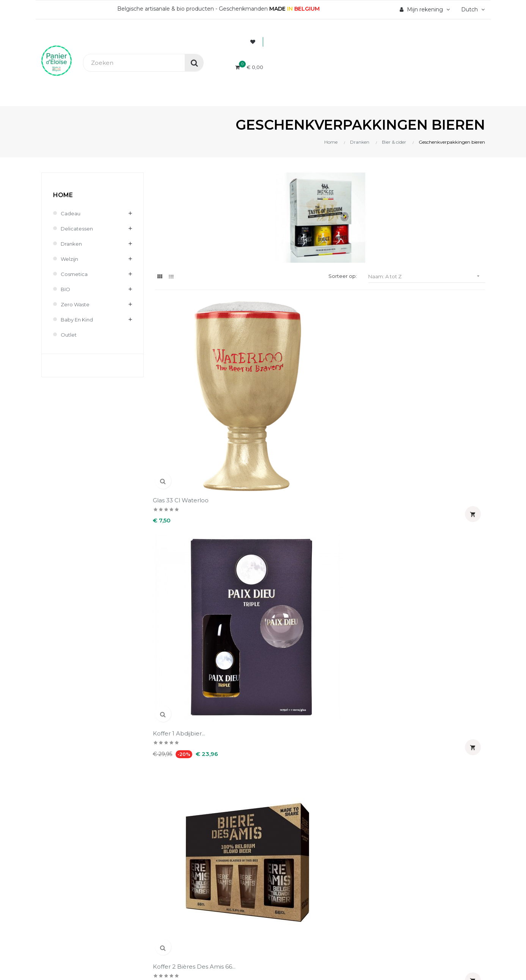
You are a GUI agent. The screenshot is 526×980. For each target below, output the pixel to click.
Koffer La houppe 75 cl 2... (189, 515)
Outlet (69, 335)
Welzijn (70, 259)
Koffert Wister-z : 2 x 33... (361, 511)
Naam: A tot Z (427, 276)
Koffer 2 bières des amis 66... (361, 388)
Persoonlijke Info (293, 653)
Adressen (282, 692)
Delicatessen (78, 229)
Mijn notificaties (291, 718)
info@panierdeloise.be (72, 676)
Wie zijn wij (171, 653)
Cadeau (71, 213)
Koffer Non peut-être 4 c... (274, 515)
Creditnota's (286, 679)
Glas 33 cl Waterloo (183, 385)
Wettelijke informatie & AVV (193, 705)
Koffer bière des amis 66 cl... (447, 388)
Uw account (296, 630)
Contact (166, 718)
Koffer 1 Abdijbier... (267, 385)
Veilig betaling (175, 666)
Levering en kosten (182, 679)
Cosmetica (75, 274)
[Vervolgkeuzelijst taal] (472, 9)
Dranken (72, 244)
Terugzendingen (178, 692)
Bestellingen (287, 666)
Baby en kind (79, 320)
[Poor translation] (28, 884)
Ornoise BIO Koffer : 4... (444, 511)
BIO (66, 289)
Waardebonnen (290, 705)
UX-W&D (146, 829)
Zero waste (76, 304)
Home (63, 195)
